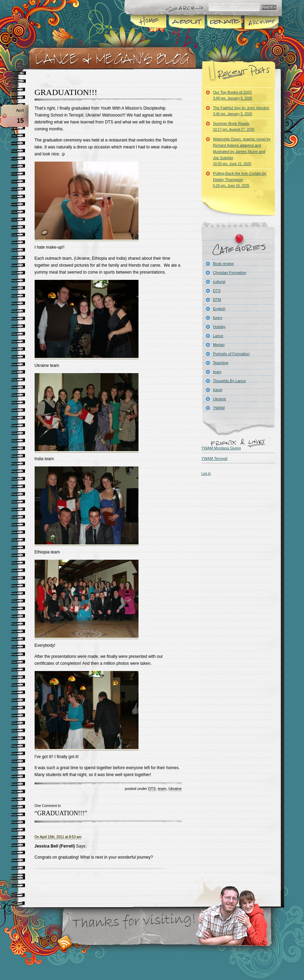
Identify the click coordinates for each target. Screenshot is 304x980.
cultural (219, 282)
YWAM (219, 408)
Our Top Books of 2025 (233, 95)
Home (148, 22)
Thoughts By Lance (229, 381)
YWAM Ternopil (214, 458)
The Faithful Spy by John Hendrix (241, 111)
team (162, 789)
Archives (262, 22)
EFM (217, 300)
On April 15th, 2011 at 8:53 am (58, 837)
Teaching (221, 363)
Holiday (219, 327)
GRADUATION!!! (66, 92)
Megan (219, 345)
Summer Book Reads (234, 126)
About (185, 22)
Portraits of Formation (231, 354)
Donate (222, 22)
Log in (206, 474)
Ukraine (175, 789)
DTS (152, 789)
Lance (218, 336)
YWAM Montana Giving (221, 448)
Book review (223, 264)
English (219, 309)
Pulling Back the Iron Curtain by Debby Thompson (240, 179)
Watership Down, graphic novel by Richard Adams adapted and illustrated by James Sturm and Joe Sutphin (242, 151)
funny (218, 318)
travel (218, 390)
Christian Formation (230, 273)
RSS (65, 943)
